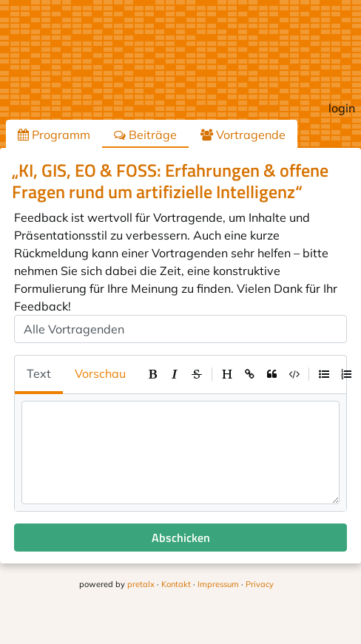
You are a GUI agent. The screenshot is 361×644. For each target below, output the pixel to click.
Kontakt (176, 584)
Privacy (260, 584)
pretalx (141, 584)
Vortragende (243, 135)
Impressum (218, 584)
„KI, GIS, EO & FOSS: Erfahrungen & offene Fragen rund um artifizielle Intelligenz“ (170, 181)
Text (39, 373)
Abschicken (181, 538)
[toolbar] (249, 374)
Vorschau (100, 373)
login (342, 108)
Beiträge (145, 135)
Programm (54, 135)
